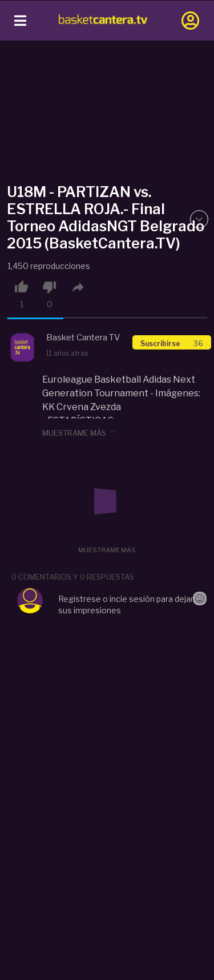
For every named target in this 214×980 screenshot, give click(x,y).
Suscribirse (172, 344)
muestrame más (79, 432)
